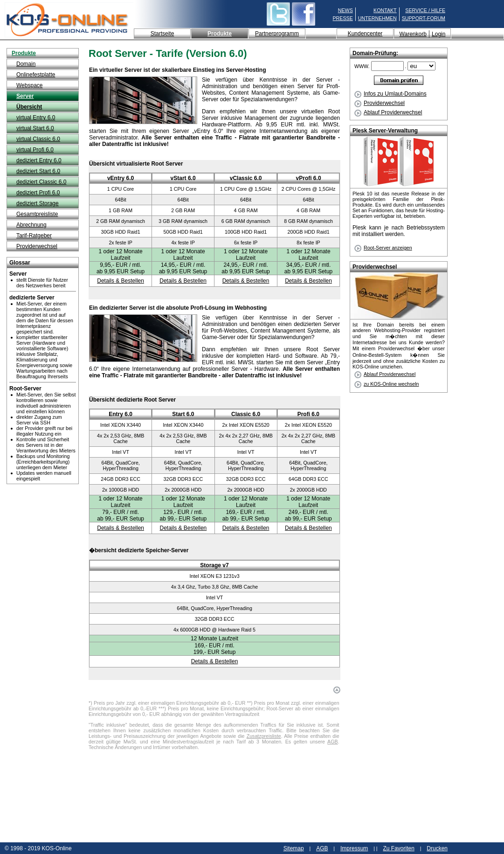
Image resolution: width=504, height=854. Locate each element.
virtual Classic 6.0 (38, 139)
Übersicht (29, 107)
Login (438, 34)
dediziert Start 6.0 (38, 171)
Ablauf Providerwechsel (388, 112)
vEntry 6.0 (121, 178)
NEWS (345, 10)
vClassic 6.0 (246, 178)
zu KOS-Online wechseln (391, 384)
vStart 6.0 (183, 178)
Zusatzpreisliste (264, 736)
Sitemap (294, 848)
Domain (26, 64)
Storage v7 (214, 565)
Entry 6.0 (121, 414)
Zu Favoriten (398, 848)
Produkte (220, 34)
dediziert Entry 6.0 (39, 160)
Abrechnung (31, 225)
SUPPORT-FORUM (424, 18)
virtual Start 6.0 (35, 128)
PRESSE (343, 18)
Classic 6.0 (246, 414)
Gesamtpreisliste (37, 214)
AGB (333, 742)
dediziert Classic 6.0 (41, 182)
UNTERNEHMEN (377, 18)
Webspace (29, 85)
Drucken (437, 848)
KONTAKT (385, 10)
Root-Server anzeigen (388, 248)
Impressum (354, 848)
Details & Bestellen (121, 281)
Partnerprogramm (277, 34)
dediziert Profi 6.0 (38, 193)
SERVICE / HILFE (425, 10)
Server (25, 96)
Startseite (162, 34)
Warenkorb (413, 34)
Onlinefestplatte (36, 75)
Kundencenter (365, 34)
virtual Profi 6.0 (35, 150)
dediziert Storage (38, 203)
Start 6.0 (183, 414)
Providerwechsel (37, 246)
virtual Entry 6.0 (36, 118)
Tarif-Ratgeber (34, 236)
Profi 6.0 (308, 414)
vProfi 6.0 (309, 178)
